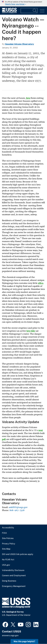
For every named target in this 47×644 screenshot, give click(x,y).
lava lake (31, 331)
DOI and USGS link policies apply (18, 554)
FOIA (4, 533)
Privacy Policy (9, 544)
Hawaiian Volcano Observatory (19, 44)
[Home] (9, 13)
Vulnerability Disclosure (13, 570)
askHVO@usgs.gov (18, 507)
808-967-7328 (17, 510)
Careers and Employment (14, 576)
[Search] (35, 11)
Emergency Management (14, 586)
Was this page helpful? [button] (24, 641)
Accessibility (8, 528)
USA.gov (6, 565)
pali (4, 439)
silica (41, 283)
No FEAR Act (8, 560)
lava (28, 98)
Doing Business (9, 581)
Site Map (6, 549)
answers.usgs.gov (10, 635)
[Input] (29, 11)
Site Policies (8, 538)
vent (41, 430)
